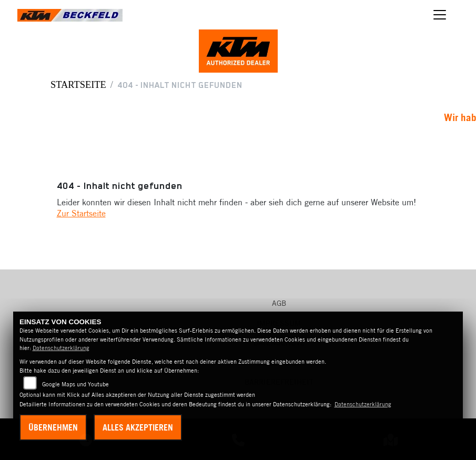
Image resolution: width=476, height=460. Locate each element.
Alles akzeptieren (138, 427)
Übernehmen (53, 427)
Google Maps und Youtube (75, 384)
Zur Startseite (81, 213)
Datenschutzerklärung (61, 348)
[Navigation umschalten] (440, 15)
